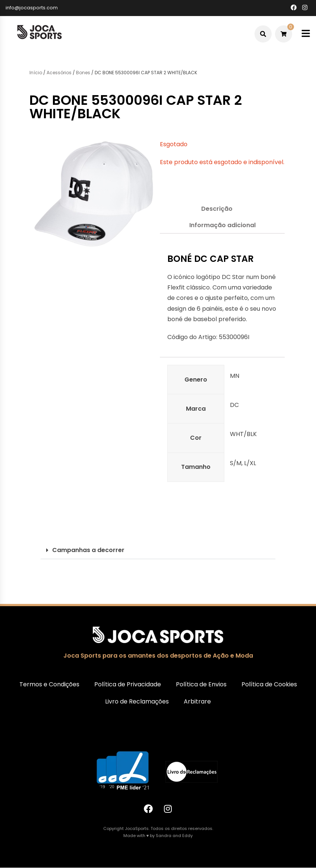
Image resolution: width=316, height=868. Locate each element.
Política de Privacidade (128, 684)
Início (36, 73)
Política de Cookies (269, 684)
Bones (83, 73)
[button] (158, 550)
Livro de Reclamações (137, 701)
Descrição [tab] (217, 209)
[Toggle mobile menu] (306, 34)
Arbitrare (197, 701)
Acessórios (59, 73)
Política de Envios (201, 684)
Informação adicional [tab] (222, 225)
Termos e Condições (49, 684)
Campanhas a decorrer (88, 550)
